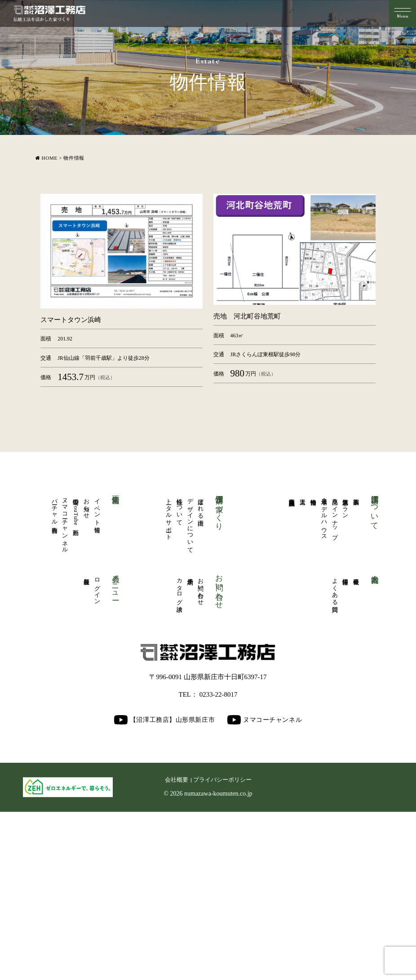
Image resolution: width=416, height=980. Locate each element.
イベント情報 (97, 674)
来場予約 (190, 743)
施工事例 (356, 660)
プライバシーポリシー (222, 949)
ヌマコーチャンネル (65, 689)
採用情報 (346, 743)
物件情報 (314, 660)
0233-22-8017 (219, 863)
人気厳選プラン (346, 671)
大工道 (303, 660)
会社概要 (356, 743)
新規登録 (87, 743)
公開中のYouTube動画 (76, 676)
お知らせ (87, 671)
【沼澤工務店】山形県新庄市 (164, 888)
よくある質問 (335, 758)
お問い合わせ (201, 758)
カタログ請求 (179, 758)
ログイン (97, 757)
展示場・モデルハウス (324, 682)
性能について (179, 674)
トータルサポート (169, 682)
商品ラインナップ (335, 682)
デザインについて (190, 689)
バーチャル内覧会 (55, 675)
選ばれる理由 (201, 671)
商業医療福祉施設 (292, 660)
